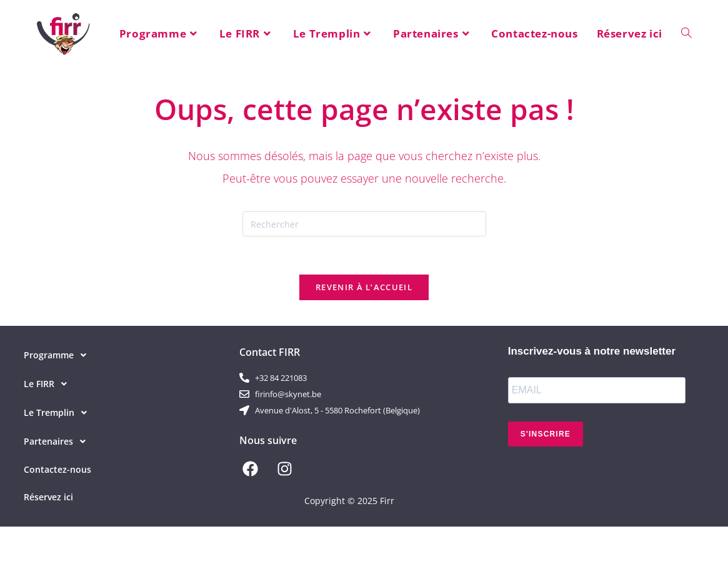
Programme (58, 355)
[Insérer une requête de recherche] (364, 224)
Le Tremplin (59, 413)
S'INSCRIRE (546, 434)
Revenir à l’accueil (364, 287)
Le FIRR (49, 384)
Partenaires (58, 442)
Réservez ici (48, 497)
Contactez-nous (57, 469)
